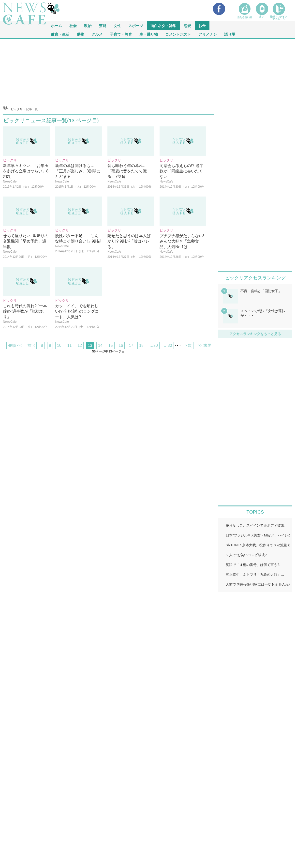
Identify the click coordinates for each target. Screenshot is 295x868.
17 (131, 345)
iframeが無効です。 (255, 695)
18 (141, 345)
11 (70, 345)
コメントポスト (178, 34)
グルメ (97, 34)
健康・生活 (60, 34)
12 (80, 345)
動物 (80, 34)
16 (121, 345)
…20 (154, 345)
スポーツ (136, 25)
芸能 (103, 25)
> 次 (188, 345)
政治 (88, 25)
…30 (168, 345)
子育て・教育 (121, 34)
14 (100, 345)
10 (59, 345)
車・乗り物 (149, 34)
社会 (73, 25)
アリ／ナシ (208, 34)
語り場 (230, 34)
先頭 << (15, 345)
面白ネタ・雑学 (163, 25)
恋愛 (187, 25)
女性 (117, 25)
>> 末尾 (204, 345)
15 (111, 345)
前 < (31, 345)
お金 (202, 25)
